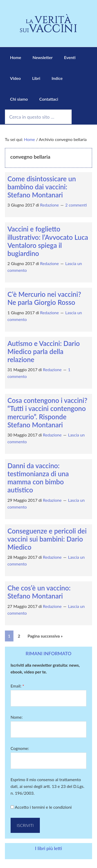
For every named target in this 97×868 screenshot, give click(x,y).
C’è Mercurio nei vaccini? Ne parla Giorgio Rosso (44, 298)
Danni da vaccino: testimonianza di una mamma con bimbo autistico (38, 478)
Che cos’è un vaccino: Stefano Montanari (39, 592)
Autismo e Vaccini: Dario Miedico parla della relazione (44, 351)
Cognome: (20, 748)
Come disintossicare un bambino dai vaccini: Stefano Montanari (42, 187)
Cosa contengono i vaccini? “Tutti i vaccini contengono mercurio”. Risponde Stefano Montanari (47, 413)
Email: (17, 686)
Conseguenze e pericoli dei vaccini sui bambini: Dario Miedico (47, 539)
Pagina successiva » (45, 636)
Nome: (17, 717)
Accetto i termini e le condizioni (41, 807)
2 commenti (76, 205)
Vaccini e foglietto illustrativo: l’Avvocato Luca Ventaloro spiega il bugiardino (48, 241)
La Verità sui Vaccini (48, 23)
